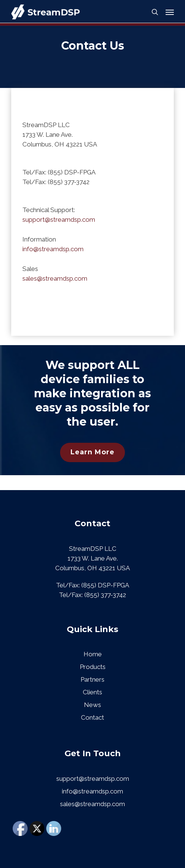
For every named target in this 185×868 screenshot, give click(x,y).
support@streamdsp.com (59, 220)
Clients (92, 692)
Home (93, 654)
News (92, 705)
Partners (92, 679)
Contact (92, 717)
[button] (170, 12)
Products (93, 667)
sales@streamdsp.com (55, 278)
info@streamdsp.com (53, 249)
